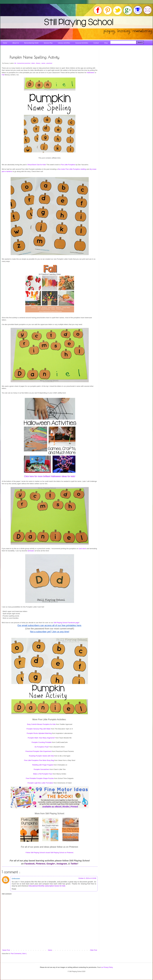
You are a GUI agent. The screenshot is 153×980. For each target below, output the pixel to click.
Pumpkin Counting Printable (42, 742)
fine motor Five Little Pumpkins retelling (72, 169)
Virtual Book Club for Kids (36, 165)
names (43, 63)
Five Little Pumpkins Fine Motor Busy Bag (39, 760)
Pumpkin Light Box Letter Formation (40, 783)
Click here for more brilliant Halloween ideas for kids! (50, 476)
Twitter (74, 864)
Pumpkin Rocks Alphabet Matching (39, 733)
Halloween (91, 73)
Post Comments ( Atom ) (19, 954)
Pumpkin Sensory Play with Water (39, 729)
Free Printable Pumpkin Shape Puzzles (40, 778)
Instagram (62, 864)
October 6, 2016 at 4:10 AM (87, 878)
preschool (49, 63)
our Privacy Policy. (107, 967)
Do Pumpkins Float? (42, 747)
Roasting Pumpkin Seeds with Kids (41, 756)
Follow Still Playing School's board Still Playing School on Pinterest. (50, 853)
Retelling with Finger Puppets (43, 765)
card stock (82, 549)
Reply (14, 889)
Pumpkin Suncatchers (41, 769)
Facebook (30, 864)
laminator (31, 551)
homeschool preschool (24, 63)
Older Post (94, 950)
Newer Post (6, 950)
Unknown (16, 878)
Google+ (51, 864)
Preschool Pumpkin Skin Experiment (38, 751)
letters (33, 63)
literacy (38, 63)
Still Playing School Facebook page (66, 623)
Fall (3, 75)
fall (15, 63)
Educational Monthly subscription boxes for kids (47, 886)
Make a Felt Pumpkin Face (43, 774)
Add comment (7, 894)
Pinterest (41, 864)
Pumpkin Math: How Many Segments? (41, 738)
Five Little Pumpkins (68, 165)
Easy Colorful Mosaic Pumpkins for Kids (41, 724)
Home (50, 950)
